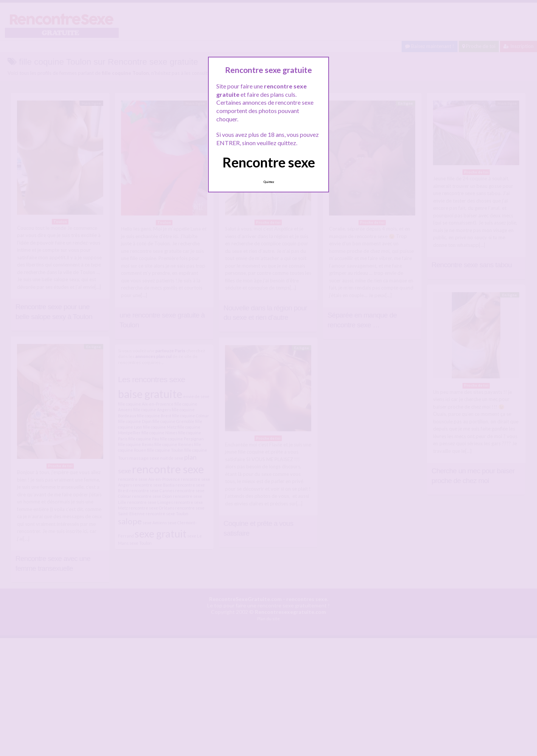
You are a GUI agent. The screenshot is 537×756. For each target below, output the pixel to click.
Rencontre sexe (269, 162)
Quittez (269, 182)
